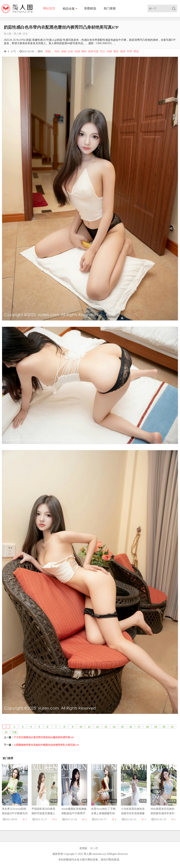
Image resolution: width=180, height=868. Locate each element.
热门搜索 (110, 8)
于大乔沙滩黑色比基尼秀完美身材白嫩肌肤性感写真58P (44, 737)
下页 (14, 732)
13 (106, 727)
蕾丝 (116, 51)
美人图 (7, 34)
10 (81, 727)
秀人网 (17, 34)
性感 (77, 51)
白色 (70, 51)
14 (114, 727)
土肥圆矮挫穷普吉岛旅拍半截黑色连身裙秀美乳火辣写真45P (46, 745)
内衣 (57, 51)
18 (147, 727)
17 (139, 727)
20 (164, 727)
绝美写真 (93, 51)
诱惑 (123, 51)
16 (131, 727)
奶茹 (48, 51)
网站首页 (49, 8)
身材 (64, 51)
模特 (84, 51)
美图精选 (90, 8)
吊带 (129, 51)
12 (97, 727)
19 (156, 727)
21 (172, 727)
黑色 (136, 51)
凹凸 (103, 51)
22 (6, 732)
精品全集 (69, 9)
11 (89, 727)
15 (122, 727)
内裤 (109, 51)
